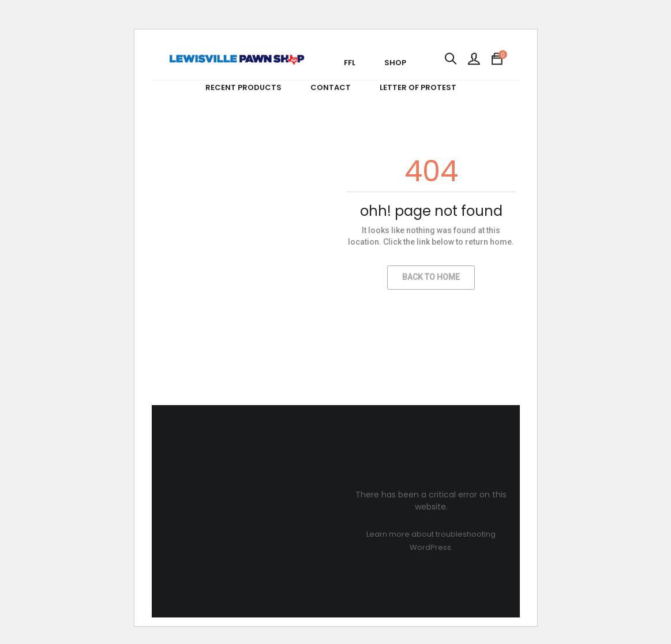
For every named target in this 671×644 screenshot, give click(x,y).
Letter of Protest (418, 87)
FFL (350, 63)
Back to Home (431, 277)
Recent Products (243, 87)
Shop (395, 63)
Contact (331, 87)
